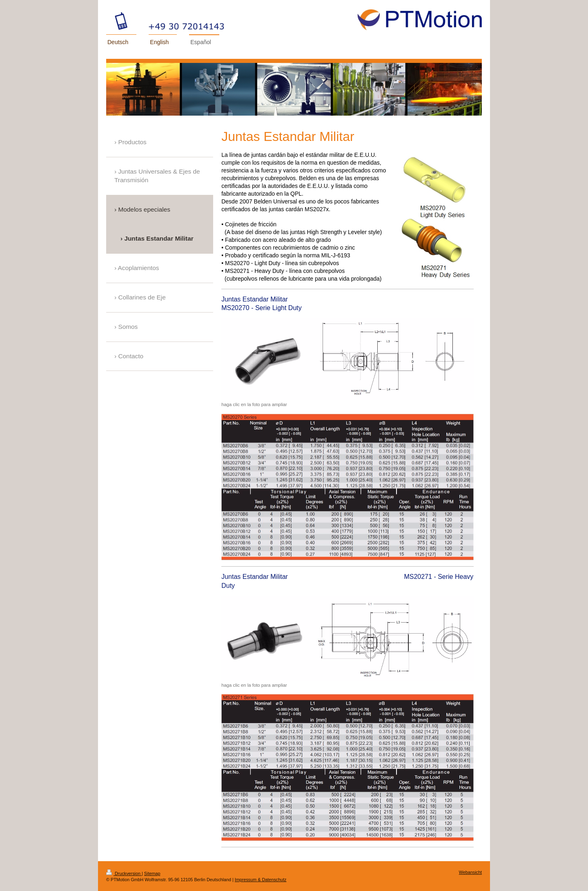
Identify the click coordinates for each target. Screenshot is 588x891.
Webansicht (470, 872)
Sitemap (152, 873)
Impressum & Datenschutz (261, 880)
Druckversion (124, 873)
